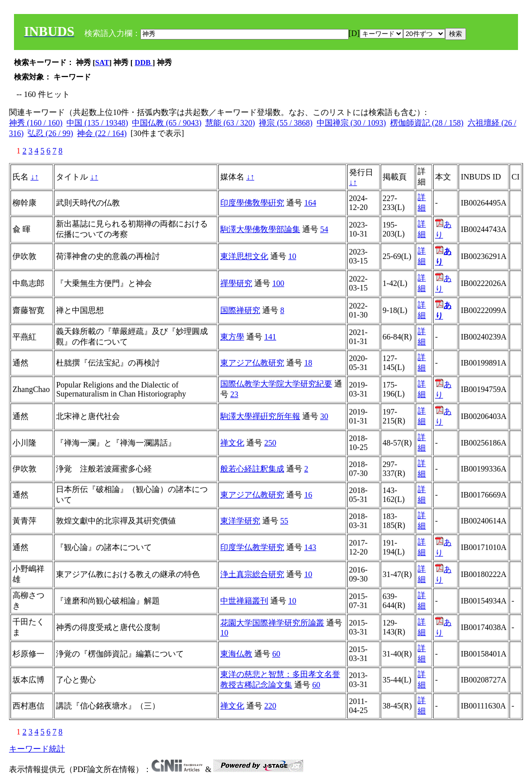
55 (284, 521)
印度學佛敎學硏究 (252, 203)
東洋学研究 (240, 521)
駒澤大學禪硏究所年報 (260, 416)
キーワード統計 (37, 749)
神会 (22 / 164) (102, 133)
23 (234, 394)
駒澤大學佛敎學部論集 (260, 229)
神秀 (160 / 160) (36, 123)
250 (270, 443)
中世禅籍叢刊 (244, 601)
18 (308, 363)
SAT (102, 62)
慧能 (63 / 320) (230, 123)
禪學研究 (236, 283)
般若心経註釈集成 (252, 469)
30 (324, 416)
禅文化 (232, 443)
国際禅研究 (240, 310)
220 (270, 706)
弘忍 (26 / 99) (50, 133)
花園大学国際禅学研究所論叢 (272, 623)
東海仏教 (236, 654)
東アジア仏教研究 (252, 363)
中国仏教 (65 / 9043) (167, 123)
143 (310, 547)
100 (278, 283)
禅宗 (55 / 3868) (285, 123)
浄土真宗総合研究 (252, 574)
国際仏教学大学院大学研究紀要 (276, 384)
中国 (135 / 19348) (97, 123)
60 (276, 654)
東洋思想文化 (244, 256)
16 (308, 495)
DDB (144, 62)
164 (310, 203)
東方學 (232, 337)
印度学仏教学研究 (252, 547)
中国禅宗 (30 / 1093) (351, 123)
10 (292, 256)
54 (324, 229)
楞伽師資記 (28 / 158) (427, 123)
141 (270, 337)
